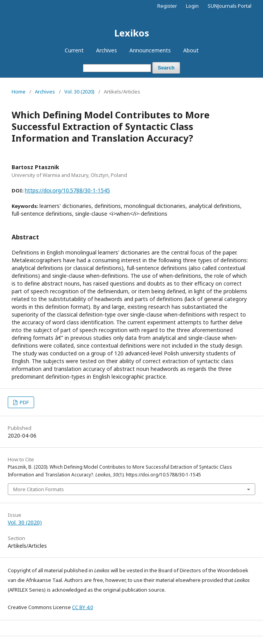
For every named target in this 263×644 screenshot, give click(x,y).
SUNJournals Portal (229, 6)
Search (166, 68)
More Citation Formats (39, 489)
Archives (107, 50)
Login (192, 6)
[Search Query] (117, 68)
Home (19, 92)
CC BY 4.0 (83, 607)
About (191, 50)
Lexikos (132, 33)
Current (74, 50)
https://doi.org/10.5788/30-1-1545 (67, 190)
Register (167, 6)
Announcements (150, 50)
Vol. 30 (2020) (79, 92)
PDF (24, 402)
